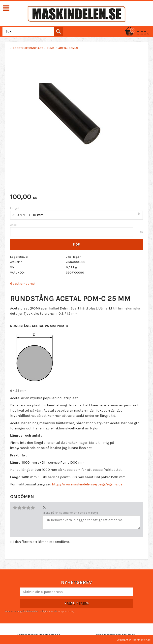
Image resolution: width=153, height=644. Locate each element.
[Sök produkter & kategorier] (32, 31)
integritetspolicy (66, 611)
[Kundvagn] (137, 33)
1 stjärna (15, 508)
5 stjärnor (33, 508)
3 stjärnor (24, 508)
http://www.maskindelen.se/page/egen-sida (87, 484)
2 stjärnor (19, 508)
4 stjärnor (28, 508)
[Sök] (58, 31)
